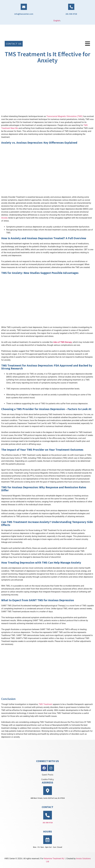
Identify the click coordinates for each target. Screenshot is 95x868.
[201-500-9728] (71, 7)
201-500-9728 (71, 14)
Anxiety (4, 218)
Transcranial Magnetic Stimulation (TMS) (65, 116)
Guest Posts (48, 775)
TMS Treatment (45, 704)
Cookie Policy (47, 779)
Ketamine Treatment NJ (54, 859)
